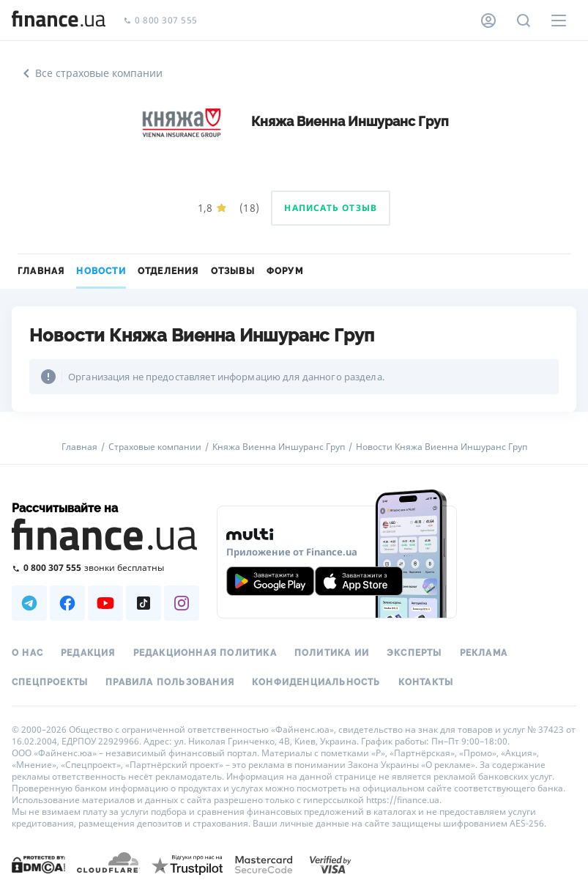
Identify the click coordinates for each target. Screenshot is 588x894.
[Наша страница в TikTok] (144, 603)
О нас (27, 653)
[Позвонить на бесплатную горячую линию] (105, 568)
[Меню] (559, 21)
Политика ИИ (332, 653)
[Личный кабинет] (488, 21)
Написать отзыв (331, 208)
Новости (101, 271)
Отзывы (233, 271)
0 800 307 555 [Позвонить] (160, 21)
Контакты (426, 682)
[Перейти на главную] (59, 21)
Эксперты (414, 653)
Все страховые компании (90, 73)
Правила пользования (170, 682)
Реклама (484, 653)
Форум (285, 271)
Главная (41, 271)
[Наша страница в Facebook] (67, 603)
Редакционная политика (205, 653)
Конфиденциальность (316, 682)
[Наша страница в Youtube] (105, 603)
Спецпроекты (50, 682)
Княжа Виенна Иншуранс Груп (279, 447)
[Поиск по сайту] (524, 21)
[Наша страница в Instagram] (182, 603)
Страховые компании (155, 447)
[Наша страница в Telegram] (29, 603)
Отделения (168, 271)
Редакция (88, 653)
